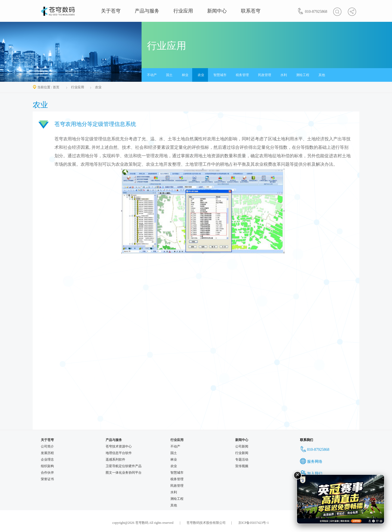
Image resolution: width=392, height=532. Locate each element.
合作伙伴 (47, 473)
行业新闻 (242, 453)
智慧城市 (220, 75)
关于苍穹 (111, 11)
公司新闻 (242, 446)
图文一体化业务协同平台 (124, 473)
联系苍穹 (251, 11)
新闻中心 (217, 11)
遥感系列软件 (115, 460)
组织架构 (47, 466)
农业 (201, 75)
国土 (169, 75)
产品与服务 (147, 11)
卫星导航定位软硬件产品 (124, 466)
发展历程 (47, 453)
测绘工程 (303, 75)
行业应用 (183, 11)
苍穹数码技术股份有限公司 (206, 523)
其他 (322, 75)
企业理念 (47, 460)
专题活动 (242, 460)
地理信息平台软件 (119, 453)
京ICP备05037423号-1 (254, 523)
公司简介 (47, 446)
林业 (185, 75)
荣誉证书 (47, 479)
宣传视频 (242, 466)
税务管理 (242, 75)
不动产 (152, 75)
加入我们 (311, 474)
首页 (56, 87)
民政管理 (265, 75)
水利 (284, 75)
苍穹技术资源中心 (119, 446)
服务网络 (311, 462)
